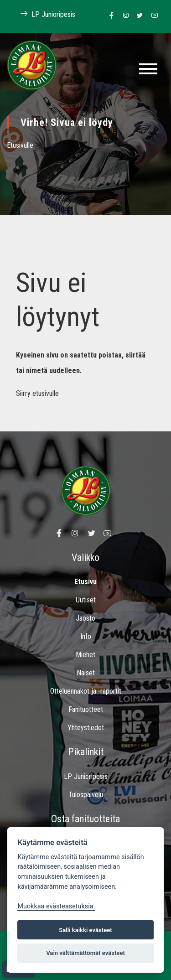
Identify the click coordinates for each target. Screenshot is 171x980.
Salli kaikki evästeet (85, 930)
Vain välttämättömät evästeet (85, 953)
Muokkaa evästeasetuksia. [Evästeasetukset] (56, 906)
